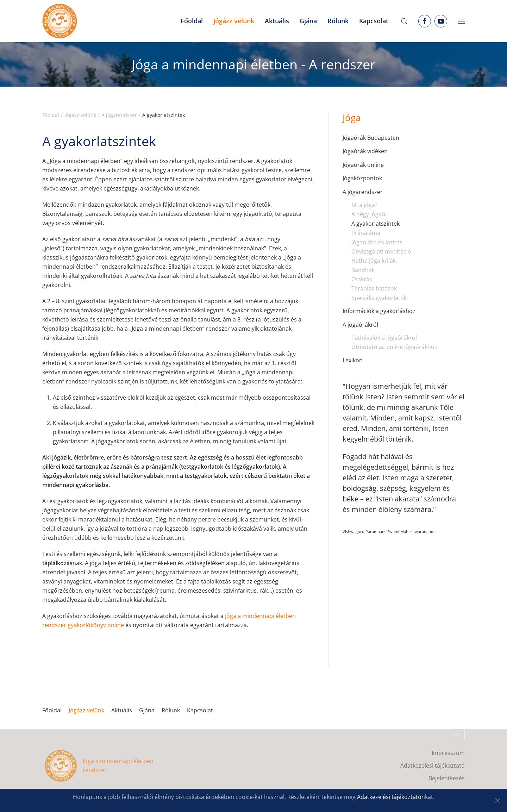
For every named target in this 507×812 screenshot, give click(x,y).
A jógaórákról (360, 325)
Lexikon (353, 360)
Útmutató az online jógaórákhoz (394, 347)
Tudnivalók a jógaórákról (384, 338)
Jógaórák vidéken (365, 151)
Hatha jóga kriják (374, 261)
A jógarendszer (363, 192)
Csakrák (362, 279)
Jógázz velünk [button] (234, 21)
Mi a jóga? (364, 205)
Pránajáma (366, 233)
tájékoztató (406, 797)
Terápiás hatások (374, 288)
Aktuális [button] (277, 21)
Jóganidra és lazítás (377, 242)
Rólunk (171, 710)
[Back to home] (60, 21)
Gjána (147, 710)
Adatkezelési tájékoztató (433, 766)
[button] (404, 21)
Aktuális (122, 710)
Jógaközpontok (362, 178)
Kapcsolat (374, 21)
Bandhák (363, 270)
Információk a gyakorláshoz (379, 311)
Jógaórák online (363, 165)
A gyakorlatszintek (375, 224)
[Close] (497, 800)
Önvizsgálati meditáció (381, 251)
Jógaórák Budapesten (371, 138)
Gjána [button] (308, 21)
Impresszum (448, 753)
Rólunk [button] (338, 21)
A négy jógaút (369, 214)
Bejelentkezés (447, 778)
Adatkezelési (374, 797)
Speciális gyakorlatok (379, 298)
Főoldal (192, 21)
